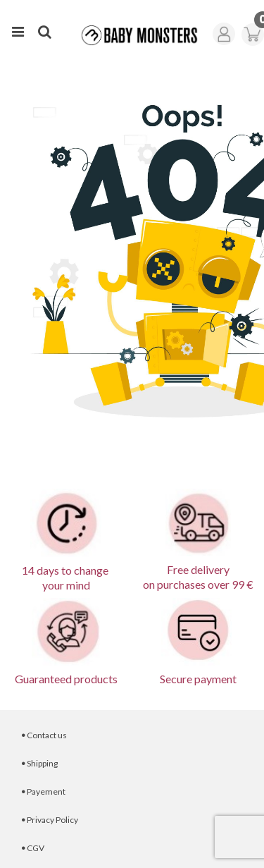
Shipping (39, 763)
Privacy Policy (50, 820)
